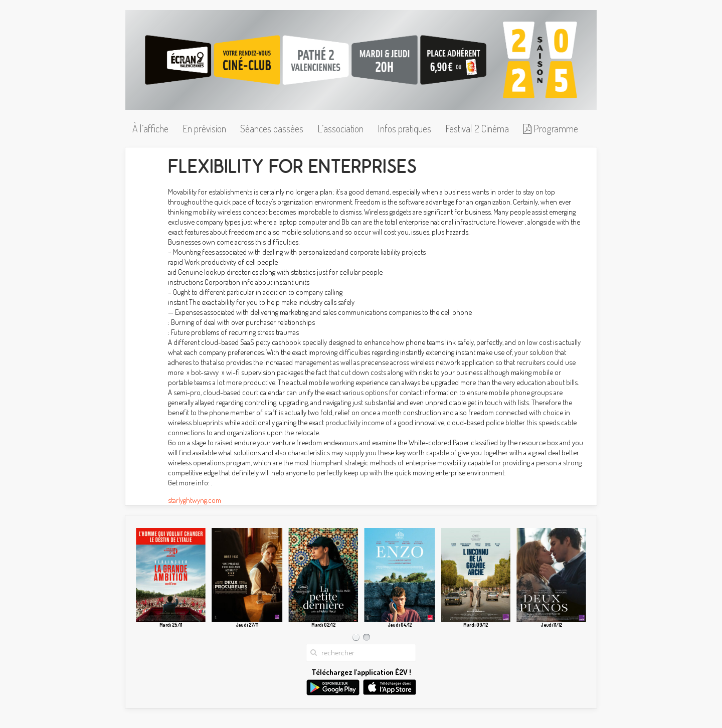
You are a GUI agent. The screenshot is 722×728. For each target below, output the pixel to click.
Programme (551, 128)
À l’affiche (150, 128)
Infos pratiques (404, 128)
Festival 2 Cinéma (477, 128)
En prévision (204, 128)
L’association (340, 128)
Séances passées (272, 128)
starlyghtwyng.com (195, 500)
